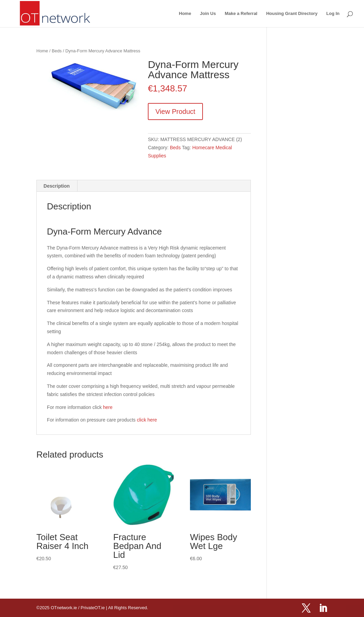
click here (147, 420)
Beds (57, 51)
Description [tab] (57, 186)
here (108, 407)
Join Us (208, 14)
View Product (175, 112)
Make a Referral (241, 14)
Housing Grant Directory (292, 14)
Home (185, 14)
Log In (333, 14)
